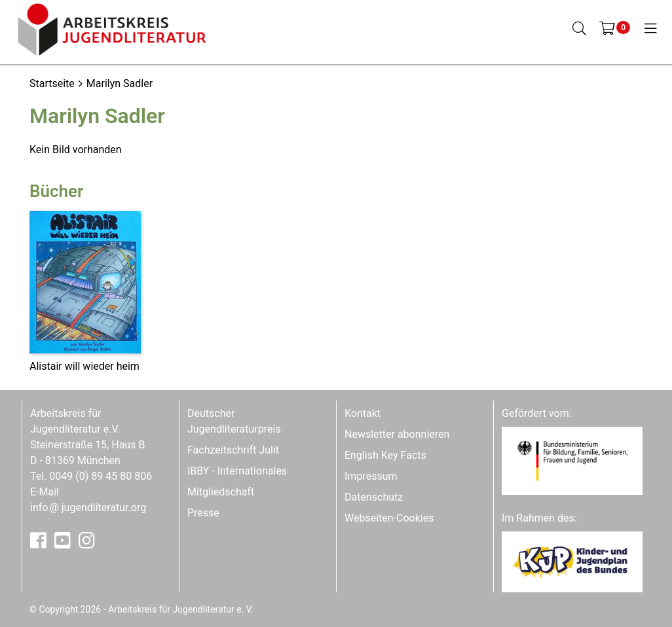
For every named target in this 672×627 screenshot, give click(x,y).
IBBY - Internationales (237, 471)
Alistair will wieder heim (84, 366)
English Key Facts (385, 455)
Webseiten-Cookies (389, 518)
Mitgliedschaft (221, 492)
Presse (203, 513)
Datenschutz (374, 497)
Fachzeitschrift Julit (233, 450)
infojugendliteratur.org (88, 508)
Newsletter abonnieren (397, 434)
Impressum (371, 476)
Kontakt (363, 413)
